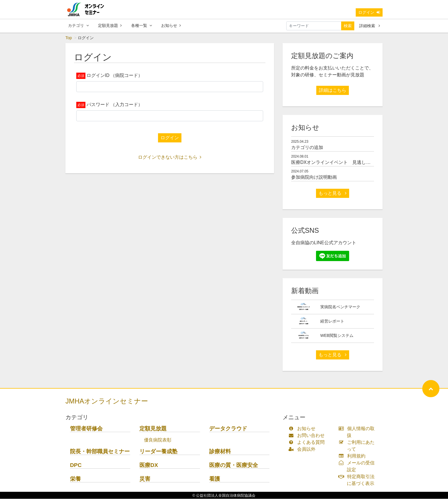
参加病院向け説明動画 (314, 177)
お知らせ (171, 25)
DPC (76, 465)
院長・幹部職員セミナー (100, 452)
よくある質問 (308, 443)
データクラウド (228, 429)
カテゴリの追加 (307, 148)
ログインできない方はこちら (170, 157)
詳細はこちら (333, 91)
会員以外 (303, 449)
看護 (215, 479)
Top (69, 38)
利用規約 (353, 456)
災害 (145, 479)
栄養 (75, 479)
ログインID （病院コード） (115, 76)
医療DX (149, 465)
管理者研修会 (86, 429)
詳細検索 (370, 26)
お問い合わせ (308, 436)
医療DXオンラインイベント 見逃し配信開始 (338, 163)
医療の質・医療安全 (234, 465)
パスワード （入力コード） (115, 105)
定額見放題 (110, 25)
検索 (348, 26)
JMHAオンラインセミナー (107, 401)
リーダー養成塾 (158, 452)
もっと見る (333, 193)
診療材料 (220, 452)
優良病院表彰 (158, 440)
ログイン (369, 12)
